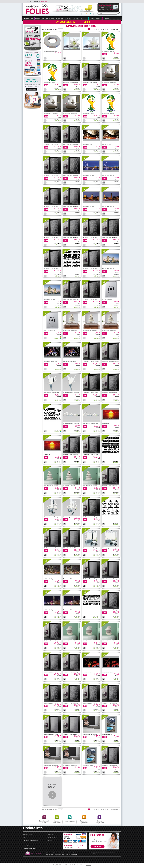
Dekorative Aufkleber (63, 18)
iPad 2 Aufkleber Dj (108, 299)
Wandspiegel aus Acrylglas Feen (51, 517)
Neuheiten (107, 18)
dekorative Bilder (95, 18)
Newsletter (26, 846)
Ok (117, 854)
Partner (50, 840)
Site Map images (52, 837)
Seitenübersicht (27, 834)
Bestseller (85, 14)
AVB (24, 837)
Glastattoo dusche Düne (51, 548)
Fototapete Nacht (88, 672)
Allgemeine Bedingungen (30, 840)
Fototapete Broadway (50, 362)
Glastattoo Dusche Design (71, 82)
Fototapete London (88, 175)
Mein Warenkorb (106, 5)
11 (107, 29)
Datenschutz (27, 843)
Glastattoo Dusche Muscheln (91, 362)
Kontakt (36, 1)
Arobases (88, 865)
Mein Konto (44, 1)
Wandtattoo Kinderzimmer (45, 18)
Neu (91, 14)
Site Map (50, 834)
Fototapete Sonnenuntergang (107, 424)
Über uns (50, 843)
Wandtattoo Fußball (108, 51)
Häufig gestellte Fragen (30, 849)
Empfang (29, 1)
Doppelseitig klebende (50, 51)
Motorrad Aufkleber (80, 18)
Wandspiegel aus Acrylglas (51, 393)
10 (105, 29)
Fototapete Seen (107, 734)
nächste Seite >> (115, 29)
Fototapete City (87, 144)
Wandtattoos (28, 18)
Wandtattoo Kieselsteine (109, 82)
